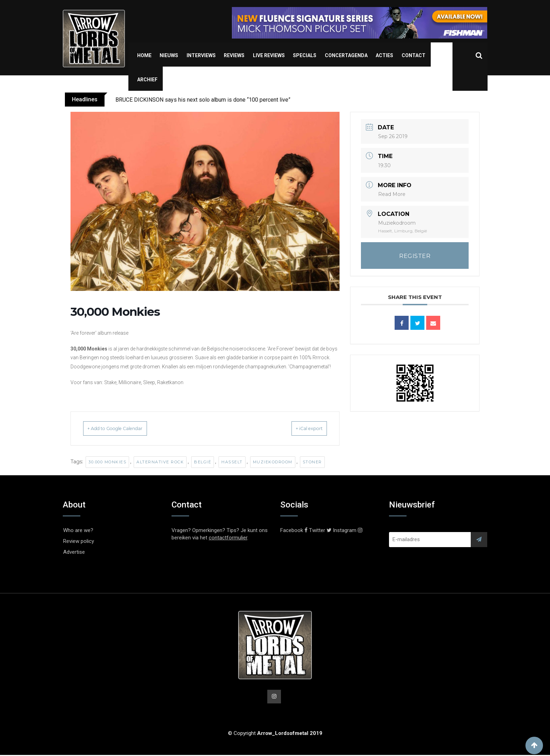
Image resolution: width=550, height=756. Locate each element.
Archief (147, 80)
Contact (414, 55)
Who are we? (78, 530)
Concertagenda (346, 55)
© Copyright (275, 734)
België (203, 462)
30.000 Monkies (107, 462)
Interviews (201, 55)
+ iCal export (300, 428)
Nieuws (169, 55)
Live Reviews (269, 55)
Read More (392, 194)
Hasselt (232, 462)
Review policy (79, 541)
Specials (305, 55)
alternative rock (160, 462)
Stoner (312, 462)
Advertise (74, 552)
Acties (384, 55)
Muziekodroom (273, 462)
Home (144, 55)
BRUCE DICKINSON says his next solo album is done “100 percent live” (203, 100)
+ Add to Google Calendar (125, 428)
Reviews (234, 55)
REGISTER (415, 256)
